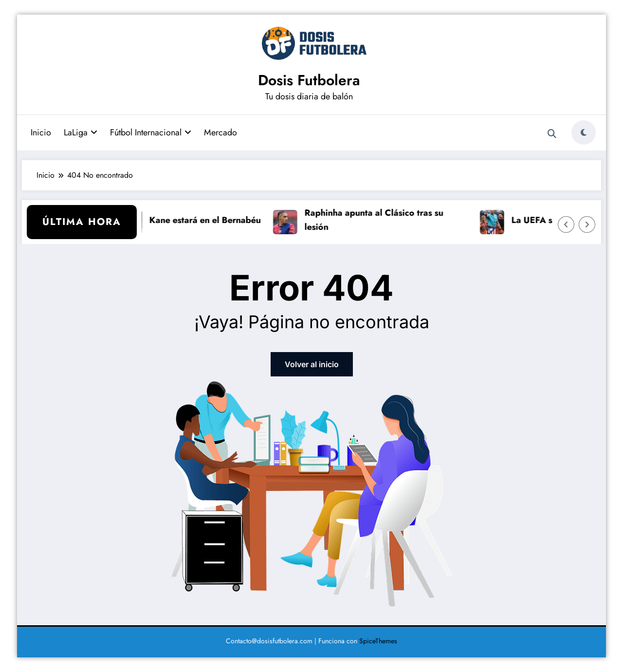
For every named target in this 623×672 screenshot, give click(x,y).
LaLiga (81, 132)
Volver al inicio (312, 364)
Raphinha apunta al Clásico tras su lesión (378, 220)
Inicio (41, 132)
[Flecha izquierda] (566, 224)
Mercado (220, 132)
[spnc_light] (584, 132)
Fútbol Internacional (151, 132)
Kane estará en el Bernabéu (209, 220)
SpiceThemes (378, 641)
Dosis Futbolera (309, 80)
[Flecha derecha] (587, 224)
